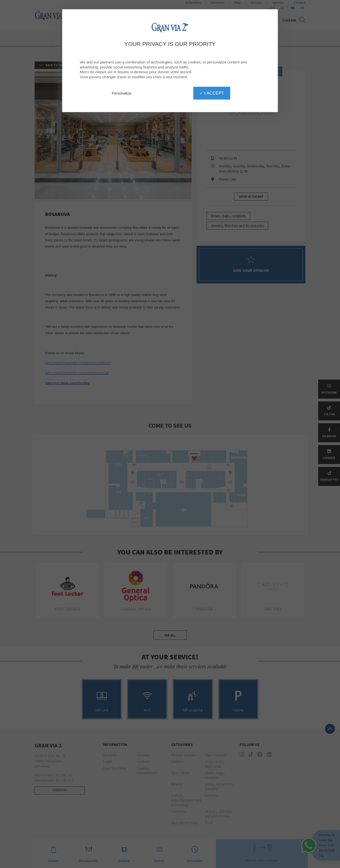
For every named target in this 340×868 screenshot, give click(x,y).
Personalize (122, 93)
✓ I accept (212, 93)
